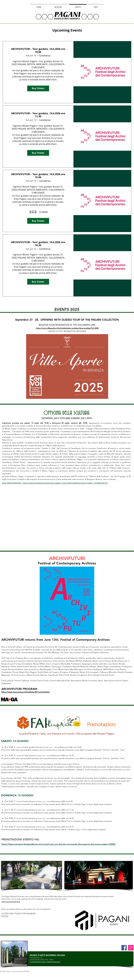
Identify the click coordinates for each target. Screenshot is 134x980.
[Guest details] (43, 212)
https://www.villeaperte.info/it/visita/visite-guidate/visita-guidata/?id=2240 (67, 328)
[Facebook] (124, 948)
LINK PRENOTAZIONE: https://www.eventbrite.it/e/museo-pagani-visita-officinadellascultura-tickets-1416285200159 (55, 483)
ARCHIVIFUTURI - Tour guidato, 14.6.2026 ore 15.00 (38, 176)
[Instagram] (131, 948)
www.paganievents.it (11, 901)
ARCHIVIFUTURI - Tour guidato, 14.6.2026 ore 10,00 (38, 50)
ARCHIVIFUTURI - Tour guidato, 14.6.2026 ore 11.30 (38, 115)
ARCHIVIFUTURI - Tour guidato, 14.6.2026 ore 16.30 (38, 244)
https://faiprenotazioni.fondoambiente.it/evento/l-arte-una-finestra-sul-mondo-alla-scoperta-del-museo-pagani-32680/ (59, 844)
